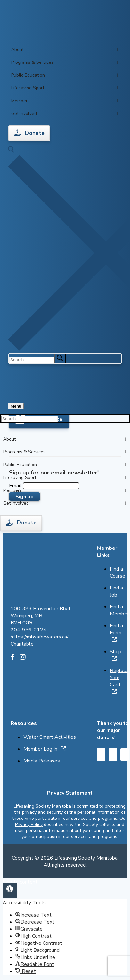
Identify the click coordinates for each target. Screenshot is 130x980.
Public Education (65, 75)
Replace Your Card (119, 680)
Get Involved (65, 114)
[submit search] (60, 358)
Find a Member (119, 610)
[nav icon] (16, 406)
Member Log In (45, 749)
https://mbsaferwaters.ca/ (40, 637)
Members (65, 101)
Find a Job (116, 591)
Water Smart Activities (50, 737)
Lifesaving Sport (65, 88)
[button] (10, 891)
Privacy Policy (29, 824)
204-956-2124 (28, 630)
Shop (116, 655)
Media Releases (42, 761)
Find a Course (118, 572)
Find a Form (116, 632)
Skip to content (20, 882)
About (65, 50)
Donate (29, 133)
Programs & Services (65, 62)
